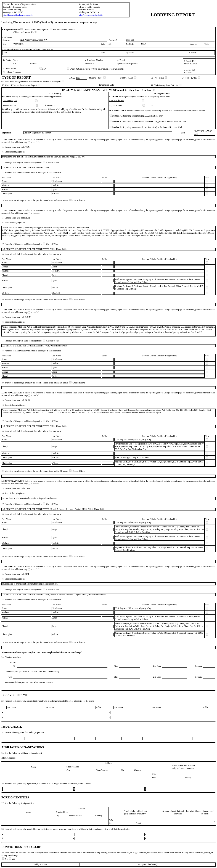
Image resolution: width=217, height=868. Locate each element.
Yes (12, 859)
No (5, 859)
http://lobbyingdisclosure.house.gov (18, 15)
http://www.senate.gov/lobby (91, 15)
